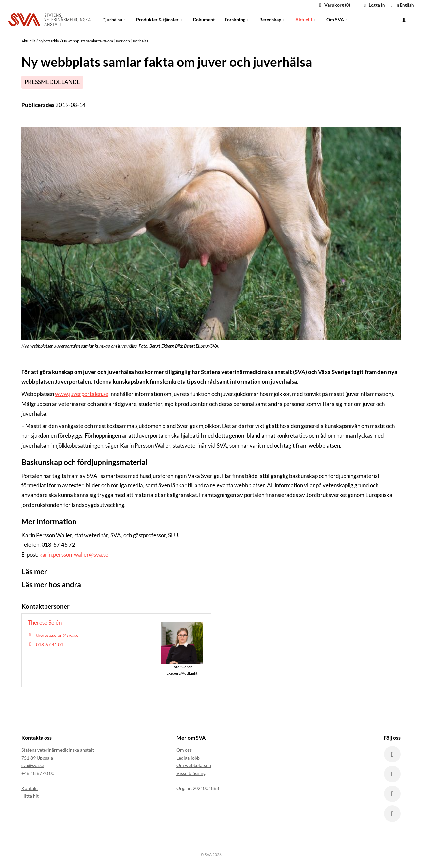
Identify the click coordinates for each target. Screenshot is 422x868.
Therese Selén (45, 622)
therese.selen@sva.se (57, 635)
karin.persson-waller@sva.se (74, 555)
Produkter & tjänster (160, 20)
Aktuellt (306, 20)
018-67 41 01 (50, 645)
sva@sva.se (33, 765)
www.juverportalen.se (82, 394)
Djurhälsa (114, 20)
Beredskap (272, 20)
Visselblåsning (191, 773)
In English (401, 5)
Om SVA (337, 20)
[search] (404, 20)
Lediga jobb (188, 758)
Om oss (184, 750)
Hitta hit (30, 796)
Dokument (204, 20)
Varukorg (334, 5)
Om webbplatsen (194, 765)
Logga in (374, 5)
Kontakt (30, 788)
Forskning (237, 20)
